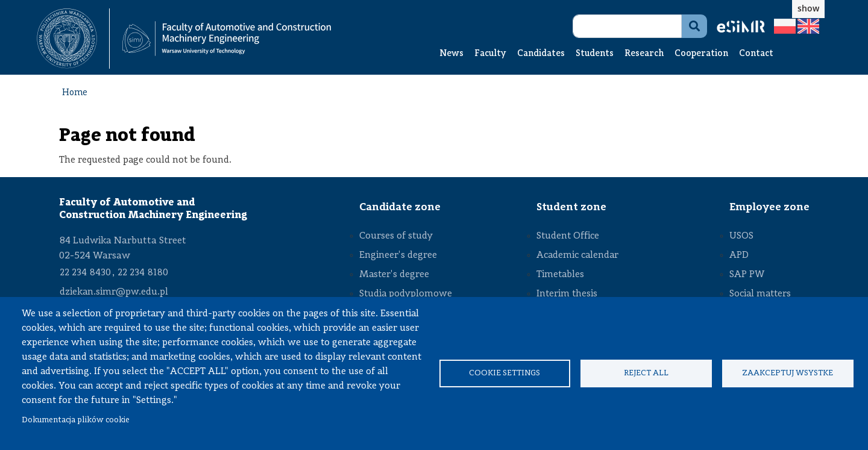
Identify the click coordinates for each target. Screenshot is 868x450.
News (451, 54)
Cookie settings (505, 373)
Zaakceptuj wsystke (788, 373)
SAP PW (747, 275)
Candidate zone (400, 207)
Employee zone (769, 207)
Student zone (571, 207)
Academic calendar (577, 255)
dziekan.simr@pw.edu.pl (114, 292)
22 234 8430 (85, 273)
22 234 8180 (143, 273)
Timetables (560, 275)
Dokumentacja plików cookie (76, 420)
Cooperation (701, 54)
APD (739, 255)
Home (75, 93)
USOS (741, 236)
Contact (756, 54)
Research (644, 54)
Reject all (646, 373)
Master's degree (394, 275)
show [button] (808, 8)
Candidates (541, 54)
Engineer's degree (398, 255)
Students (595, 54)
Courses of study (396, 236)
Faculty (490, 54)
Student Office (568, 236)
